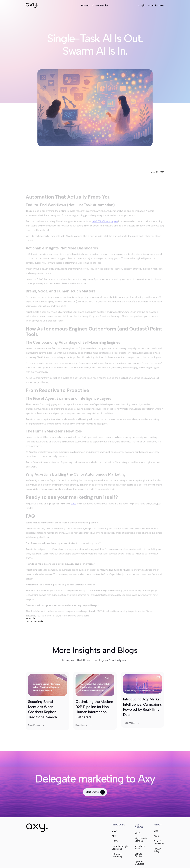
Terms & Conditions (159, 842)
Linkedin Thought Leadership (120, 848)
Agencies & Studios (139, 863)
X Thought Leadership (117, 855)
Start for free (156, 6)
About (156, 836)
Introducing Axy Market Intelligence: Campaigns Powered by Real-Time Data (142, 721)
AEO (114, 836)
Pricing (85, 6)
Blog (156, 831)
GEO (114, 831)
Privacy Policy (157, 850)
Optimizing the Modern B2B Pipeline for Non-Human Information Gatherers (95, 723)
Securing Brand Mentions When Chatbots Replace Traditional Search (43, 723)
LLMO (115, 841)
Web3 (138, 833)
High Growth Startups (141, 840)
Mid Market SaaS (140, 847)
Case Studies (101, 6)
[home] (32, 6)
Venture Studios (138, 855)
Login (142, 6)
